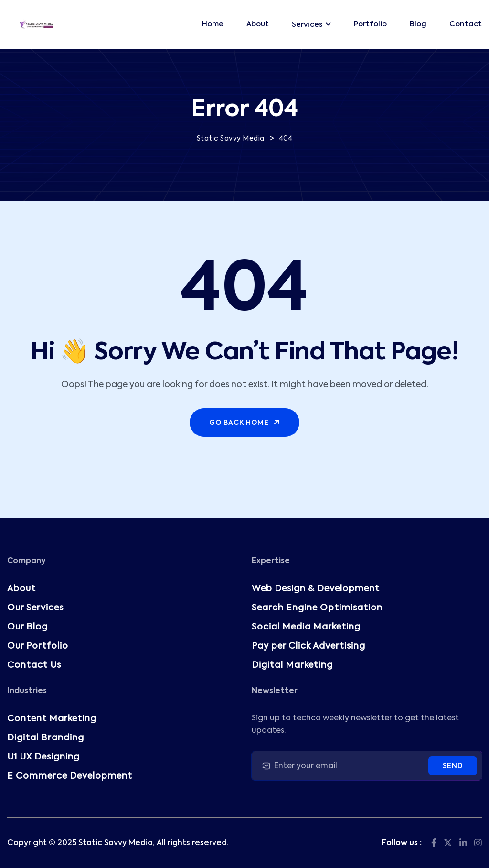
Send (453, 766)
